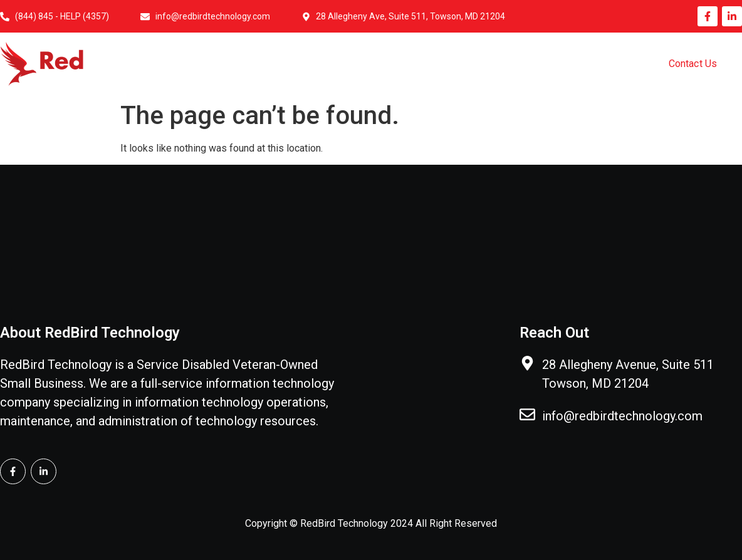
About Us (323, 64)
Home (251, 64)
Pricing (581, 64)
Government (499, 64)
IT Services (407, 64)
